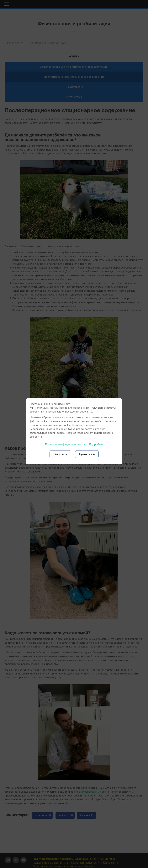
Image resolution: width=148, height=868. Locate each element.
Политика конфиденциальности (65, 445)
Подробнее (96, 445)
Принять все (87, 454)
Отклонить (60, 454)
